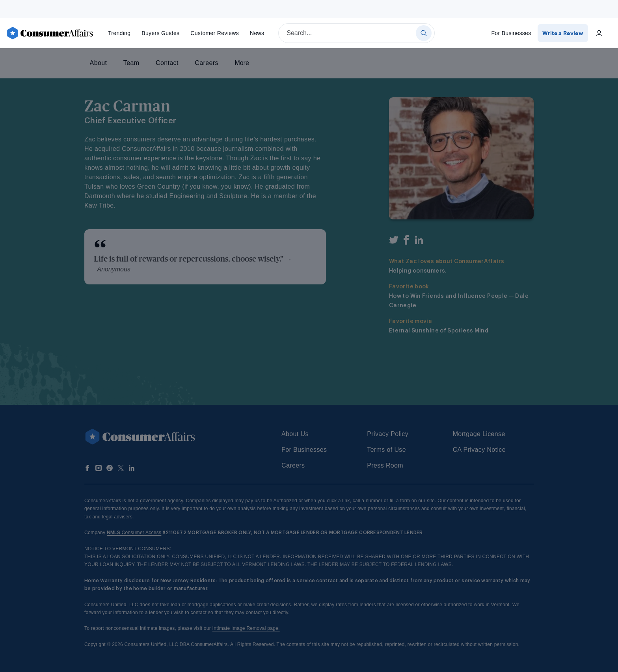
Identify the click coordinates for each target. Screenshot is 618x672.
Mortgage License (479, 434)
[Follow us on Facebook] (87, 468)
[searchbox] (356, 33)
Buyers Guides (160, 33)
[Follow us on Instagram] (99, 468)
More (242, 63)
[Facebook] (406, 241)
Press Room (385, 465)
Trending (119, 33)
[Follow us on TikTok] (110, 468)
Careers (206, 63)
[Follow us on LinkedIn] (132, 468)
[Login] (599, 33)
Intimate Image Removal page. (246, 628)
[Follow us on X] (121, 468)
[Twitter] (394, 241)
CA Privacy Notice (479, 450)
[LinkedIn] (419, 241)
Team (131, 63)
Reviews (215, 33)
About (99, 63)
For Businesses (512, 33)
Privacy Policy (388, 434)
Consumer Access (134, 533)
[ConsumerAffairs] (50, 33)
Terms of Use (386, 450)
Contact (167, 63)
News (257, 33)
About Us (295, 434)
